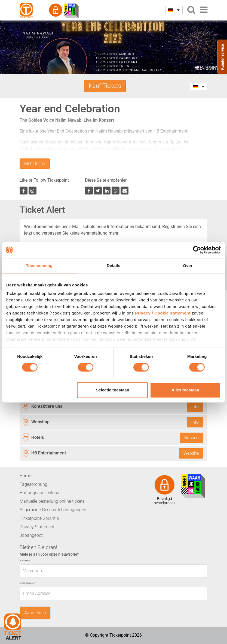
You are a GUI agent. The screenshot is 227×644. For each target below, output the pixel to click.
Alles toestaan (185, 390)
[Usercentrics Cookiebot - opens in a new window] (197, 250)
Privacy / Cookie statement (163, 313)
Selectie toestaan (113, 390)
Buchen (191, 438)
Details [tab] (113, 266)
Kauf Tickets (105, 86)
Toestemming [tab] (39, 266)
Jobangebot (31, 536)
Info (195, 407)
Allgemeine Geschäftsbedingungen (53, 510)
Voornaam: (25, 561)
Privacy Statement (37, 527)
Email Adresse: (27, 583)
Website (191, 453)
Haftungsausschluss (39, 493)
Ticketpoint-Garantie (39, 519)
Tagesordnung (33, 485)
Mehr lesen (35, 164)
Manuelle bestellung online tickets (52, 501)
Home (25, 476)
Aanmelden (35, 613)
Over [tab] (188, 266)
